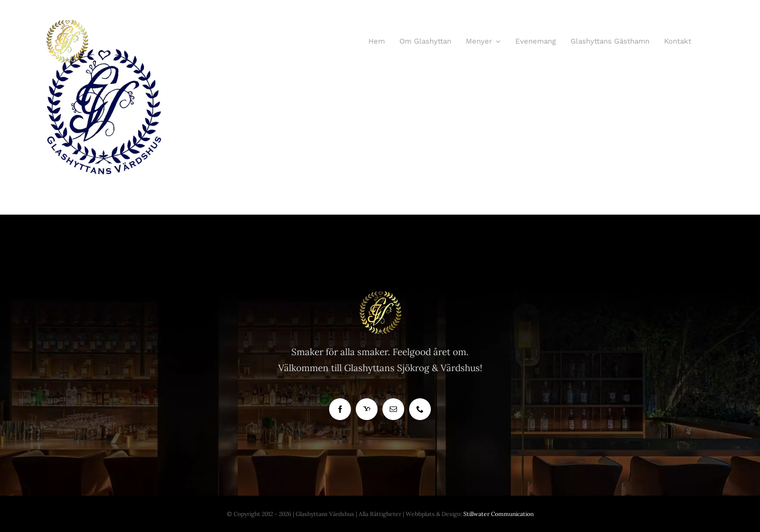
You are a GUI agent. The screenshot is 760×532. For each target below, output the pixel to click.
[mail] (393, 409)
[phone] (420, 409)
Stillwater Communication (499, 514)
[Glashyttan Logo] (380, 295)
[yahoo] (367, 409)
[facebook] (340, 409)
